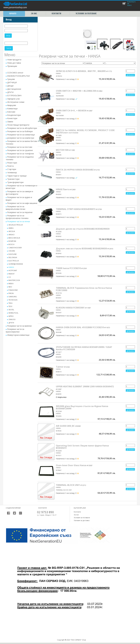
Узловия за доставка (82, 520)
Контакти (56, 14)
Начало (13, 14)
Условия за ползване (86, 14)
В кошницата (131, 2)
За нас (34, 14)
